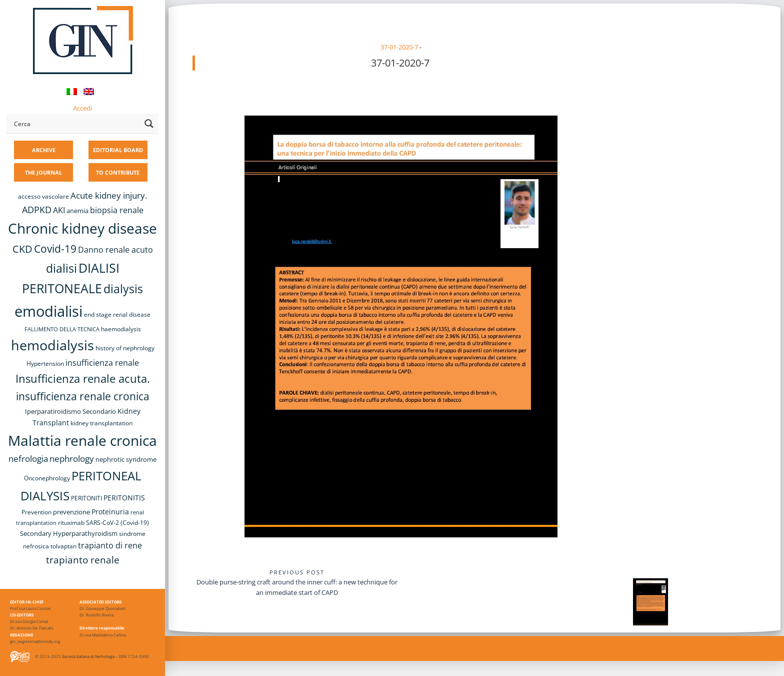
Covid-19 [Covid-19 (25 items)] (55, 249)
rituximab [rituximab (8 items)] (71, 523)
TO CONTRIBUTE (118, 172)
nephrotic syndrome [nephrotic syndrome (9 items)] (126, 459)
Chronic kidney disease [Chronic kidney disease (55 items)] (82, 228)
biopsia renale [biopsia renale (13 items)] (117, 210)
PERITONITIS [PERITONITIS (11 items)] (124, 498)
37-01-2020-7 (399, 47)
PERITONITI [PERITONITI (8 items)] (86, 498)
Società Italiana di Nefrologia (88, 656)
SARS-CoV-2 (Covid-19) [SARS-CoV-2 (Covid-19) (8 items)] (117, 523)
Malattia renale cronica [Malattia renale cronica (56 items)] (82, 440)
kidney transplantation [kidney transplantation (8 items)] (101, 423)
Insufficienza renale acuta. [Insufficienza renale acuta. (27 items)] (83, 379)
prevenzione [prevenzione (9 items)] (71, 512)
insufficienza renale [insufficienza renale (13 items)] (102, 363)
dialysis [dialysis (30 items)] (123, 289)
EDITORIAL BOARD (118, 150)
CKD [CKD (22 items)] (22, 249)
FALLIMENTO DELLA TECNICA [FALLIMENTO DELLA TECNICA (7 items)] (62, 329)
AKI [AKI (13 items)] (59, 210)
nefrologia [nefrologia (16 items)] (28, 459)
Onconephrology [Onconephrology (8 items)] (47, 478)
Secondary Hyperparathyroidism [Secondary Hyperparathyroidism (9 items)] (69, 533)
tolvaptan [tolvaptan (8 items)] (63, 546)
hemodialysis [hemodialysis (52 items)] (52, 345)
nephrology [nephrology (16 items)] (72, 459)
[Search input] (75, 124)
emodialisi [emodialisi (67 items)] (48, 311)
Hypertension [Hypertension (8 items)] (45, 364)
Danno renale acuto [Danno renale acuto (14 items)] (115, 250)
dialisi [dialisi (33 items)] (61, 268)
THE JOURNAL (43, 172)
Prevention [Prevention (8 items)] (36, 512)
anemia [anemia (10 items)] (77, 211)
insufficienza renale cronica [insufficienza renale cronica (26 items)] (83, 396)
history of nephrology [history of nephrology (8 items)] (125, 348)
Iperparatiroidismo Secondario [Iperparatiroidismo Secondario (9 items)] (70, 411)
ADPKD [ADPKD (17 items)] (37, 210)
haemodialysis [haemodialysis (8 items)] (121, 329)
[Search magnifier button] (149, 124)
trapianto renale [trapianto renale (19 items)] (83, 560)
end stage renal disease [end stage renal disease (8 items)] (117, 314)
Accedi (82, 108)
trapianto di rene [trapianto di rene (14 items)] (110, 545)
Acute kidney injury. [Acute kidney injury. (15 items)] (109, 195)
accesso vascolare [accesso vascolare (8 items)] (43, 196)
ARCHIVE (44, 150)
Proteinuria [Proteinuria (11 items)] (110, 512)
